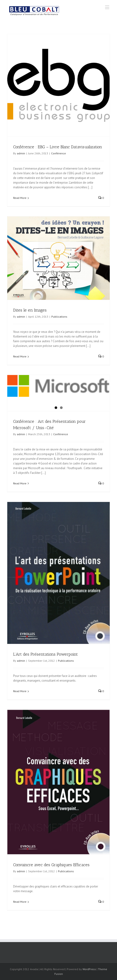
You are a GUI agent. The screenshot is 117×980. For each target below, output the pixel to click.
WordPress (89, 969)
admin (21, 153)
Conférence (58, 153)
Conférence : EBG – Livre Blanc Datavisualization (58, 147)
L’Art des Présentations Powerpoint (45, 654)
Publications (59, 317)
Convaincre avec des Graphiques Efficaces (51, 865)
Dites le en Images (30, 310)
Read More (20, 198)
